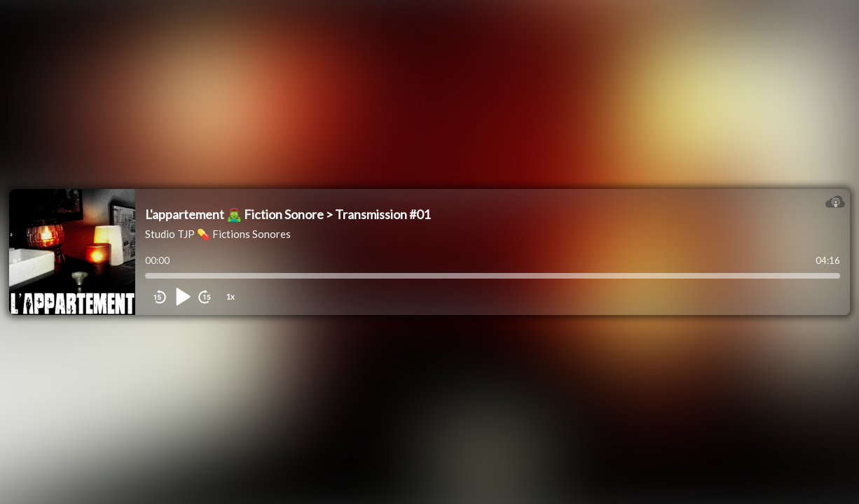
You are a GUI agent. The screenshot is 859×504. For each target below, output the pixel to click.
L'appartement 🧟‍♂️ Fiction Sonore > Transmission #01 (288, 214)
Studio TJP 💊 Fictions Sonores (218, 234)
